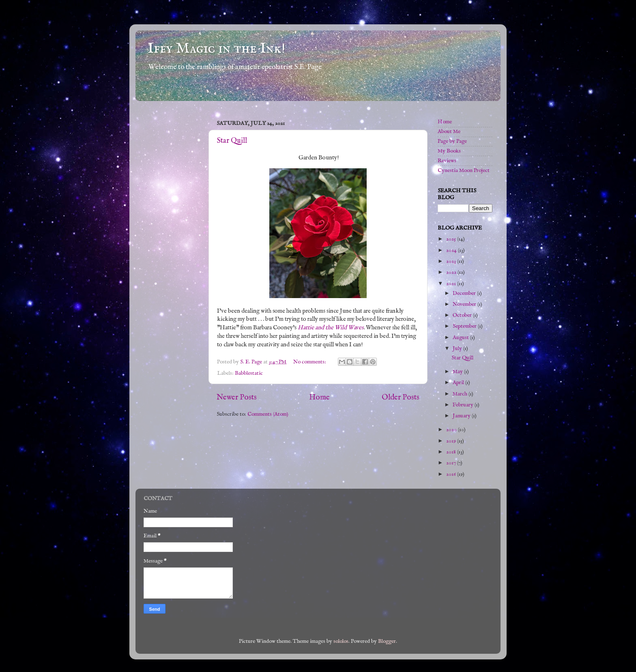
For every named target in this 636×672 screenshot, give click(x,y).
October (463, 315)
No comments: (310, 362)
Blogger (387, 641)
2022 (452, 272)
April (459, 383)
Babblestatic (249, 373)
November (465, 304)
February (464, 405)
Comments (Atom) (268, 414)
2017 (452, 463)
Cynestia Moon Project (464, 171)
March (461, 394)
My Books (449, 151)
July (458, 349)
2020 (452, 430)
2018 (452, 452)
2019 (452, 441)
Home (319, 397)
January (462, 416)
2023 (452, 261)
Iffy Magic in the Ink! (216, 49)
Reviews (447, 161)
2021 (452, 284)
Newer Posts (237, 397)
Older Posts (401, 397)
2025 (452, 239)
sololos (341, 641)
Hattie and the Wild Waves (331, 328)
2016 (452, 474)
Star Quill (232, 141)
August (461, 338)
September (465, 326)
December (465, 293)
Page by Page (452, 141)
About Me (449, 132)
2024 (452, 250)
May (458, 372)
